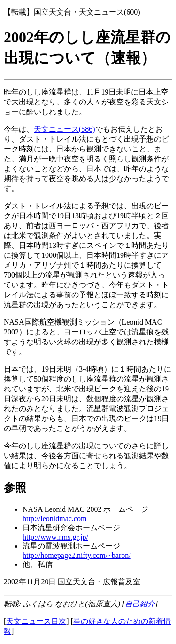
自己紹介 (140, 604)
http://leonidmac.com (54, 519)
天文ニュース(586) (65, 129)
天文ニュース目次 (36, 621)
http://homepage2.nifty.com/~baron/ (77, 555)
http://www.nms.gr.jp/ (55, 537)
